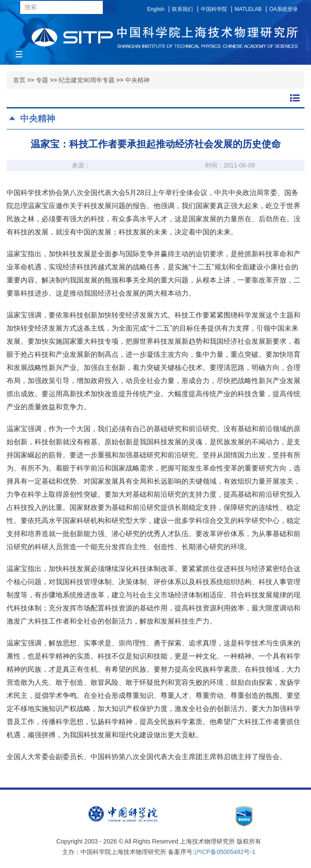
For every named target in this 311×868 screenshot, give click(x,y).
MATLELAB (248, 9)
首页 (19, 80)
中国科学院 (214, 9)
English (155, 9)
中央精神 (137, 80)
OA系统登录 (284, 9)
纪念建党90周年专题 (87, 80)
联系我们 (182, 9)
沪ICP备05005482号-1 (225, 852)
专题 (42, 80)
